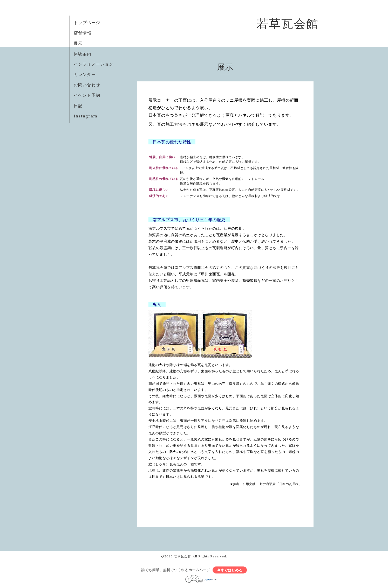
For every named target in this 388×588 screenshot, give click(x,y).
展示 (78, 43)
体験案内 (83, 54)
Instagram (86, 116)
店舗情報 (83, 33)
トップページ (87, 23)
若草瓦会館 (288, 23)
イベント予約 (87, 95)
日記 (78, 106)
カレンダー (85, 74)
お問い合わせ (87, 85)
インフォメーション (94, 64)
